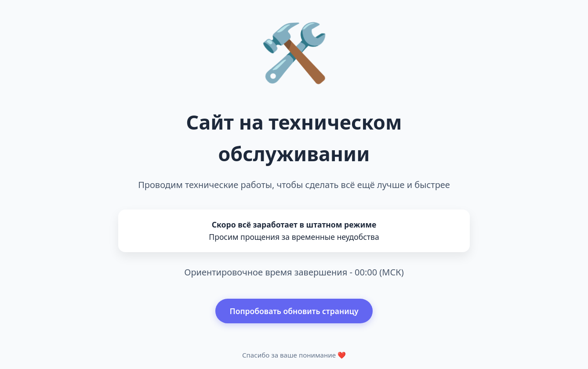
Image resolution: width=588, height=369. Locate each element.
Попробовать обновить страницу (294, 311)
